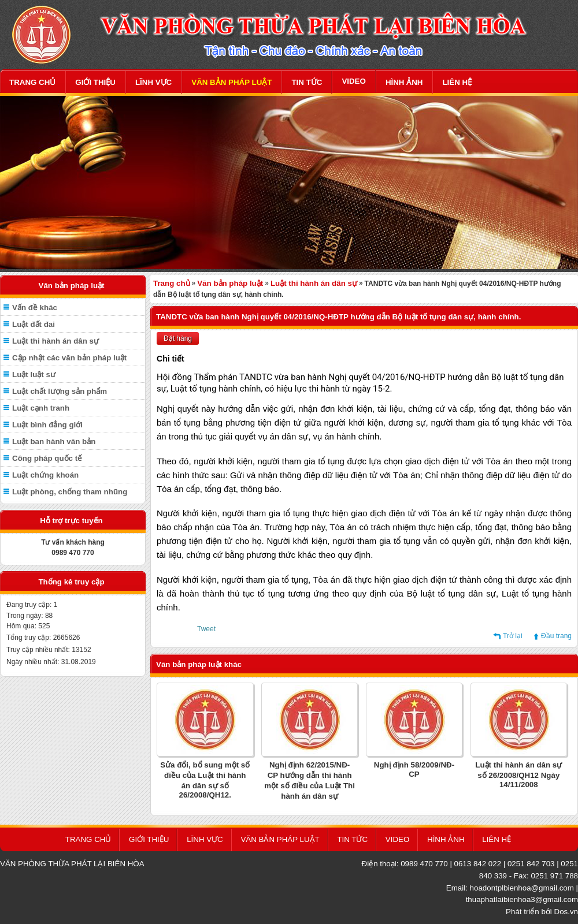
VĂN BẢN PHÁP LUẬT (231, 82)
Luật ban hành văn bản (54, 441)
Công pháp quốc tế (47, 458)
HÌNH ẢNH (404, 82)
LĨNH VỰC (153, 82)
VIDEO (353, 81)
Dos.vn (566, 912)
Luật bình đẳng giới (47, 425)
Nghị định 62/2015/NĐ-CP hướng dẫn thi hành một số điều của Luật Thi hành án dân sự (310, 780)
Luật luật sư (34, 375)
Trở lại (513, 636)
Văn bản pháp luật (230, 283)
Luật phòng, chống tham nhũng (70, 492)
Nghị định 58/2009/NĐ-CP (414, 770)
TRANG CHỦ (32, 82)
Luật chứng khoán (45, 475)
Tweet (206, 629)
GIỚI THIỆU (95, 82)
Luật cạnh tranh (41, 408)
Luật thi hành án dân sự (55, 341)
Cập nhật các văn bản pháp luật (69, 358)
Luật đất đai (34, 324)
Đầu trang (556, 636)
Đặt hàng (178, 338)
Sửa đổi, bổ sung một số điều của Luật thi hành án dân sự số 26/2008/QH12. (205, 780)
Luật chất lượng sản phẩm (60, 391)
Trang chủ (172, 283)
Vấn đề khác (35, 308)
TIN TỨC (307, 82)
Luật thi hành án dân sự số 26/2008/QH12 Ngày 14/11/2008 (518, 775)
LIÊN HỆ (457, 82)
